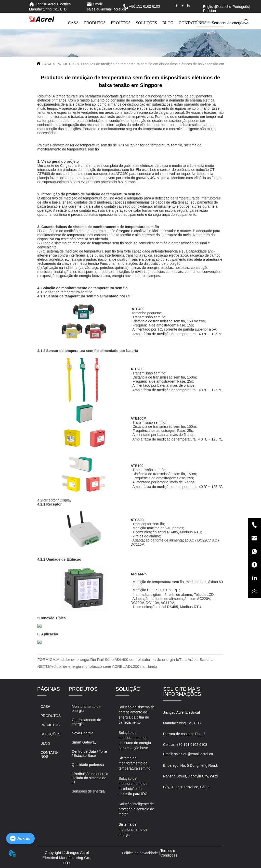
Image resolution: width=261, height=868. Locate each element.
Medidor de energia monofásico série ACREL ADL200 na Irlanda (103, 666)
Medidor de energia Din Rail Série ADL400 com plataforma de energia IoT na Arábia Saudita (134, 659)
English (209, 7)
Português (241, 7)
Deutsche (224, 7)
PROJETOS (121, 23)
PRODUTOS (95, 23)
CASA (73, 23)
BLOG (168, 23)
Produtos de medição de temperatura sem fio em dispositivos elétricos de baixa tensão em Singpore (160, 64)
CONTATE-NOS (193, 23)
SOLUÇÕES (146, 23)
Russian (209, 11)
